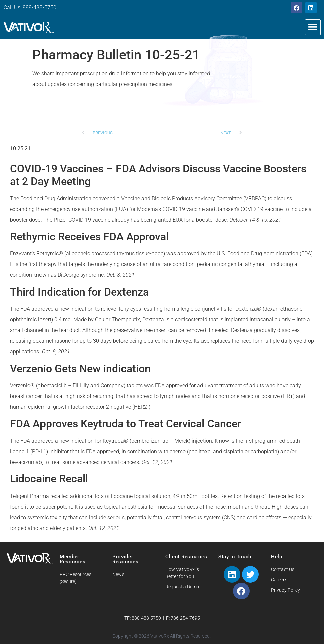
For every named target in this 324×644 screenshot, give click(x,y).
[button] (313, 27)
